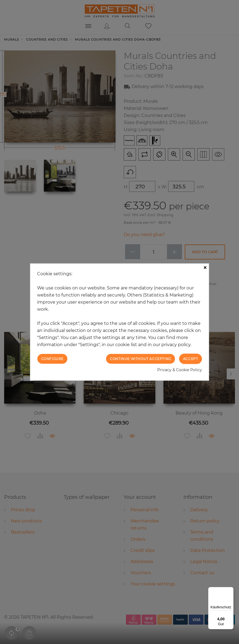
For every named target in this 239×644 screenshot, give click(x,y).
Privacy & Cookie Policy (180, 370)
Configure (52, 359)
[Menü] (230, 590)
